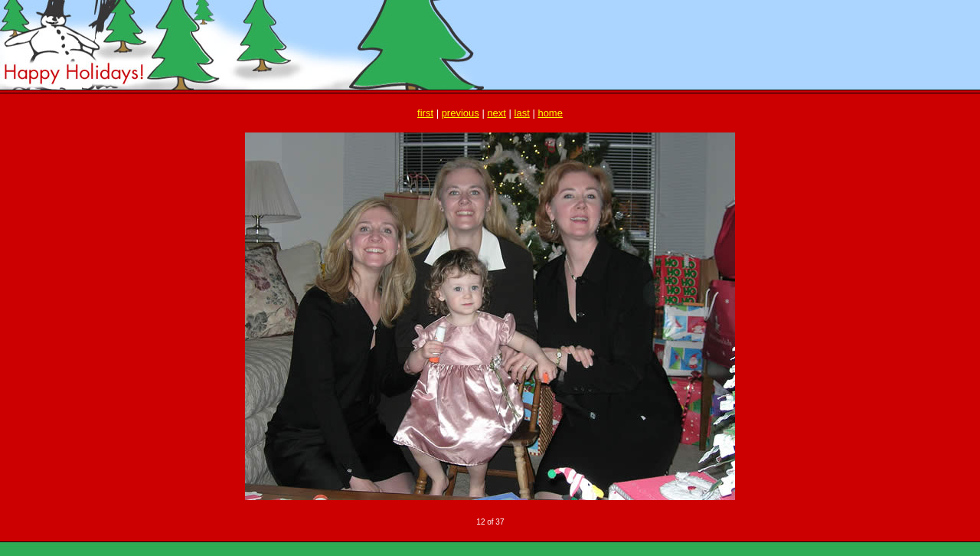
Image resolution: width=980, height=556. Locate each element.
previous (461, 113)
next (497, 113)
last (522, 113)
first (425, 113)
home (550, 113)
